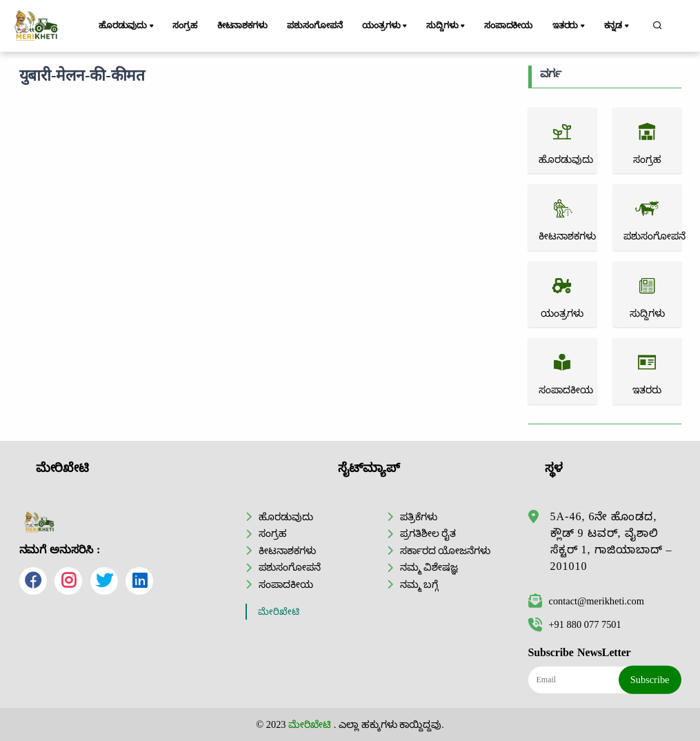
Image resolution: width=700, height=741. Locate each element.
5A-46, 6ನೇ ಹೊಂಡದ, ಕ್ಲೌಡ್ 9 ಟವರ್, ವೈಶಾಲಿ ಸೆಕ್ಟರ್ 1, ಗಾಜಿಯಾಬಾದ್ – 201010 (611, 541)
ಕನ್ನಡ (618, 26)
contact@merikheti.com (586, 601)
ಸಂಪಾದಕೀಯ (508, 26)
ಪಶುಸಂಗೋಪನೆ (314, 26)
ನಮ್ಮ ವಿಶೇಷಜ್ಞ (429, 567)
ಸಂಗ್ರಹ (185, 26)
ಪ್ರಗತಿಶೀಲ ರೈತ (428, 533)
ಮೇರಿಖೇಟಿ (279, 612)
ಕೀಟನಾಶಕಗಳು (242, 26)
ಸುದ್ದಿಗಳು (447, 26)
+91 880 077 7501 (575, 624)
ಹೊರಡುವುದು (127, 26)
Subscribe (650, 680)
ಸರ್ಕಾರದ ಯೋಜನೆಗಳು (446, 551)
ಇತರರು (570, 26)
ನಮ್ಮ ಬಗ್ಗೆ (419, 584)
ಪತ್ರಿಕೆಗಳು (419, 517)
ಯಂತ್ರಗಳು (386, 26)
